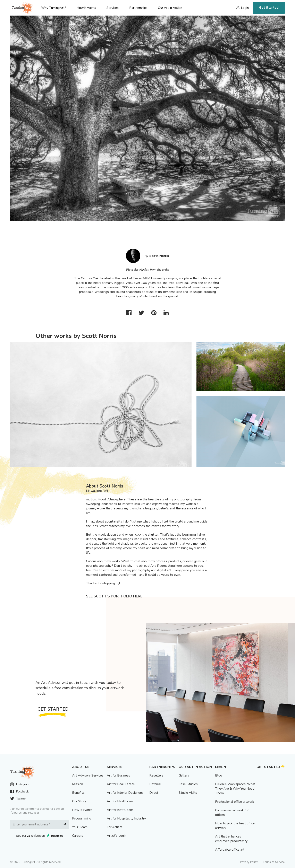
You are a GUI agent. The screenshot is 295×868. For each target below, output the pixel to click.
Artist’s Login (116, 836)
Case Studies (188, 784)
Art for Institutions (120, 810)
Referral (155, 784)
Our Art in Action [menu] (170, 8)
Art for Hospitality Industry (126, 818)
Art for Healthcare (120, 801)
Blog (219, 775)
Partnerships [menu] (138, 8)
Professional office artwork (235, 802)
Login (245, 8)
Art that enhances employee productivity (231, 839)
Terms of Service (274, 862)
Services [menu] (113, 8)
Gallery (184, 775)
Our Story (79, 801)
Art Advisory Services (88, 775)
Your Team (80, 827)
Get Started (269, 8)
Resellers (156, 775)
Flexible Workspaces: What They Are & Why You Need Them (235, 789)
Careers (78, 836)
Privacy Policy (249, 862)
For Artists (115, 827)
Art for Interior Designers (125, 793)
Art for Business (118, 775)
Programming (82, 818)
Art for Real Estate (121, 784)
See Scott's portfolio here (114, 596)
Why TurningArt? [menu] (54, 8)
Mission (78, 784)
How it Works (82, 810)
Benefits (78, 793)
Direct (154, 793)
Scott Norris (159, 256)
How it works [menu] (86, 8)
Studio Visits (188, 793)
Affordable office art (230, 850)
